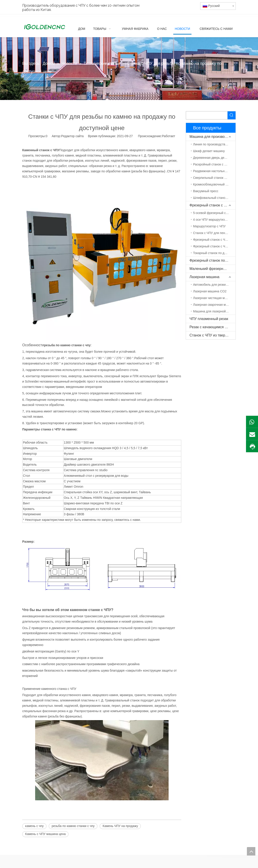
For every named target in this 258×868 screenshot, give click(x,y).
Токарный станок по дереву (213, 253)
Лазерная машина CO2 (210, 291)
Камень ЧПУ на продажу (120, 826)
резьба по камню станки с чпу (73, 826)
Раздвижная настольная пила (214, 171)
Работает (169, 136)
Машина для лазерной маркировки (214, 311)
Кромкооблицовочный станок (214, 184)
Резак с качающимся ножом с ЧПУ (213, 327)
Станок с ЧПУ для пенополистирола (214, 233)
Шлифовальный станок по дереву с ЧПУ (214, 198)
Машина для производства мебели (213, 137)
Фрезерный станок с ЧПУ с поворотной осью (214, 246)
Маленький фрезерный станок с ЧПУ (213, 269)
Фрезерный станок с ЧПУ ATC (214, 240)
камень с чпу (34, 826)
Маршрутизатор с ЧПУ (209, 226)
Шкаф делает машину (209, 151)
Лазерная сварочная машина (214, 305)
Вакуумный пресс (206, 191)
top (251, 851)
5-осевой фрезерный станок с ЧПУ (214, 213)
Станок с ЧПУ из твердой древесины (213, 335)
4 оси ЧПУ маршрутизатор (212, 220)
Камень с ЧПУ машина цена (45, 834)
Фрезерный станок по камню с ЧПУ (213, 260)
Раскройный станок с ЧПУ (212, 164)
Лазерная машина (204, 277)
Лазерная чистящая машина (214, 298)
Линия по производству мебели (214, 144)
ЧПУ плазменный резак (209, 319)
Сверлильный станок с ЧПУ (213, 178)
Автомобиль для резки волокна (214, 285)
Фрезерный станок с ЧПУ (210, 205)
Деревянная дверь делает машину (214, 158)
